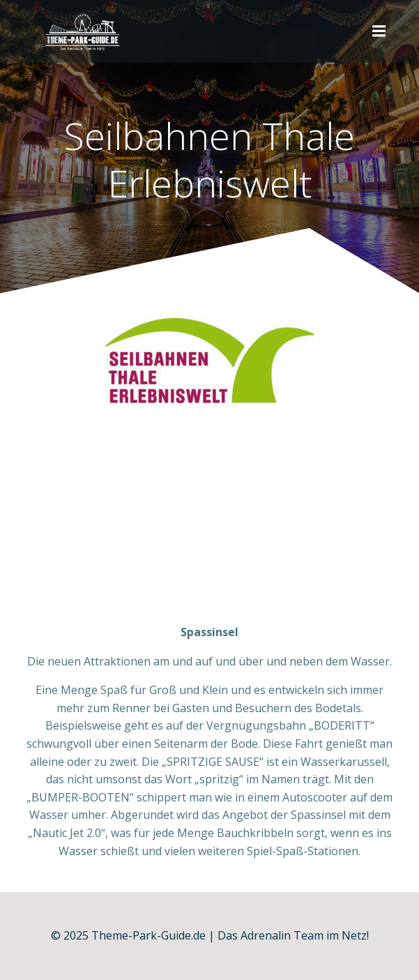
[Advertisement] (210, 519)
